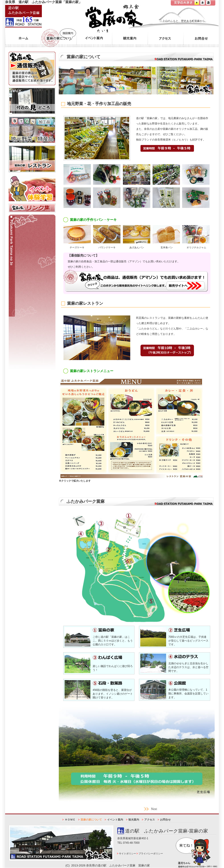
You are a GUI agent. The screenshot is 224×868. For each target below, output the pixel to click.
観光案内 (134, 820)
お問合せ (165, 820)
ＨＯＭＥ (70, 820)
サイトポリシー (127, 853)
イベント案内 (115, 820)
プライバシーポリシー (151, 853)
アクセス (150, 820)
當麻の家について (91, 820)
